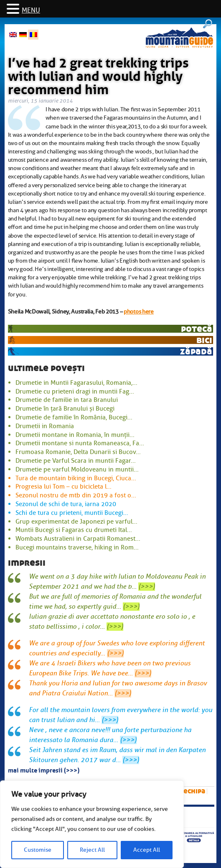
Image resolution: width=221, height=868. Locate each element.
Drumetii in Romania (45, 426)
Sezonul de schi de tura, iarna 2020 (66, 504)
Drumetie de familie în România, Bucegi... (74, 417)
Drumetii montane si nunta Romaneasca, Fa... (80, 443)
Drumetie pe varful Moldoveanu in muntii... (77, 469)
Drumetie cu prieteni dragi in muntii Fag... (75, 391)
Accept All (147, 850)
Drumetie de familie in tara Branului (67, 400)
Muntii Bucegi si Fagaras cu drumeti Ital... (74, 530)
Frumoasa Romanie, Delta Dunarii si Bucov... (78, 452)
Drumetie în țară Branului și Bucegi (65, 409)
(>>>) (147, 587)
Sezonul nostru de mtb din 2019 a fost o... (76, 495)
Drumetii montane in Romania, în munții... (75, 435)
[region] (92, 824)
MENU (31, 10)
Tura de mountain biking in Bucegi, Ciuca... (76, 478)
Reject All (92, 850)
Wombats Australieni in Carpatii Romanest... (78, 539)
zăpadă (196, 351)
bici (204, 340)
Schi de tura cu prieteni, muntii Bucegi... (72, 513)
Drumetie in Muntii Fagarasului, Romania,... (76, 383)
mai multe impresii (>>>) (44, 770)
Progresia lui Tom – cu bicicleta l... (64, 487)
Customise (38, 850)
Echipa (194, 791)
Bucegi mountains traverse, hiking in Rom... (77, 547)
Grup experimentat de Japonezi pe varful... (76, 522)
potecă (197, 329)
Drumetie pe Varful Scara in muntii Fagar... (76, 461)
